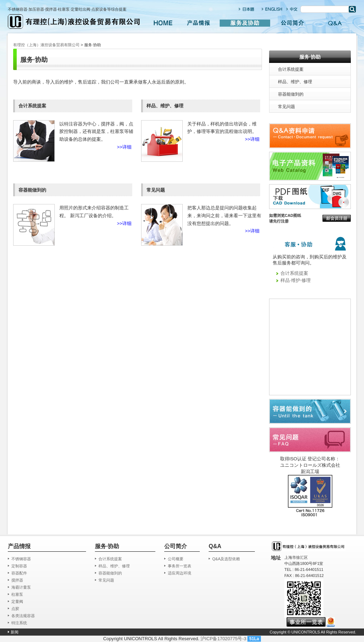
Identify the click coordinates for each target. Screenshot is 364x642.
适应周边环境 (180, 573)
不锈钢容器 (21, 559)
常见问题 (287, 107)
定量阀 (17, 601)
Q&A (335, 23)
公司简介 (292, 23)
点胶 (15, 609)
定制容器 (19, 566)
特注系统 (19, 623)
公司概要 (176, 559)
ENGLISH (272, 9)
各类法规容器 (23, 616)
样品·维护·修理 (296, 280)
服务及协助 (245, 23)
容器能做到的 (291, 94)
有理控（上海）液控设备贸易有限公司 (46, 45)
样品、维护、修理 (295, 82)
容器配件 (19, 573)
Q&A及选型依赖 (226, 559)
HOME (163, 23)
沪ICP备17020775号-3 (223, 639)
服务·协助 (310, 57)
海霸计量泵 (21, 587)
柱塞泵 (17, 594)
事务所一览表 (180, 566)
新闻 (15, 632)
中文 (292, 9)
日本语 (247, 9)
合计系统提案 (291, 69)
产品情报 (198, 23)
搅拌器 (17, 580)
